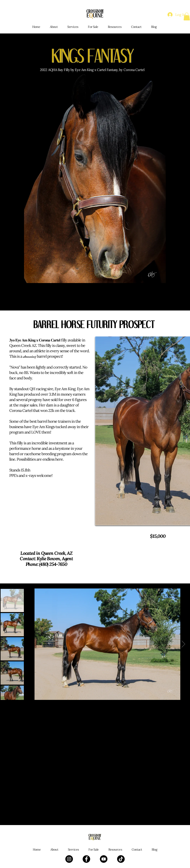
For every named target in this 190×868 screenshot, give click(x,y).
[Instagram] (69, 859)
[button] (187, 17)
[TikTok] (121, 859)
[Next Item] (183, 644)
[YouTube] (104, 859)
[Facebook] (86, 859)
